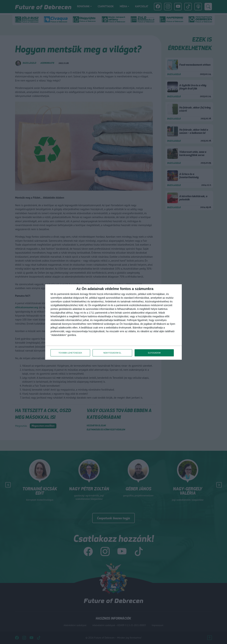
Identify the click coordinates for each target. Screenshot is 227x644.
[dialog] (113, 322)
